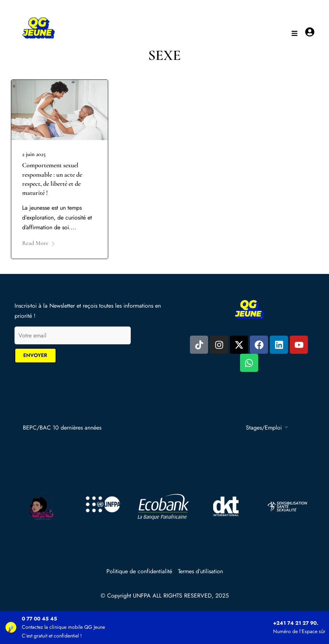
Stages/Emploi (264, 428)
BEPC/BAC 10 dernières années (62, 428)
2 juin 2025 (34, 154)
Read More (39, 243)
